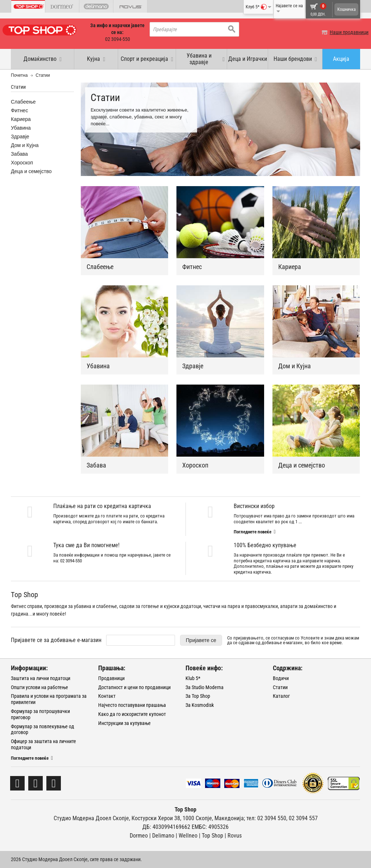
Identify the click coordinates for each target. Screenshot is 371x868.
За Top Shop (198, 696)
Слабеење (100, 267)
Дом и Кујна (295, 366)
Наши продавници (341, 32)
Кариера (290, 267)
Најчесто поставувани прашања (132, 705)
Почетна (19, 75)
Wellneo (188, 836)
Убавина (98, 366)
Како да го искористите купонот (132, 714)
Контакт (107, 696)
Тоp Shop (212, 836)
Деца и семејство (302, 465)
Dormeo (139, 836)
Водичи (281, 678)
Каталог (281, 696)
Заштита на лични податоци (41, 678)
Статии (280, 687)
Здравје (193, 366)
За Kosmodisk (200, 705)
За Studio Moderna (205, 687)
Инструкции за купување (124, 723)
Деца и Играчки (248, 59)
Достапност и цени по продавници (134, 687)
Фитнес (192, 267)
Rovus (235, 836)
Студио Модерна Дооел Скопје (91, 818)
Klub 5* (193, 678)
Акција (341, 59)
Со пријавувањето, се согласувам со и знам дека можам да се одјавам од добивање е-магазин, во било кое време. (293, 640)
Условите (310, 638)
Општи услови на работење (39, 687)
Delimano (163, 836)
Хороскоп (195, 465)
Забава (96, 465)
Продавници (111, 678)
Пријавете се (201, 640)
